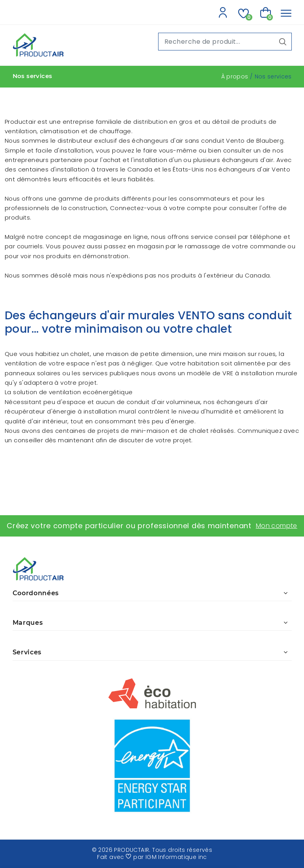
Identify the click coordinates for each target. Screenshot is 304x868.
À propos (235, 76)
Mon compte (277, 526)
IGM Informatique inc (176, 857)
